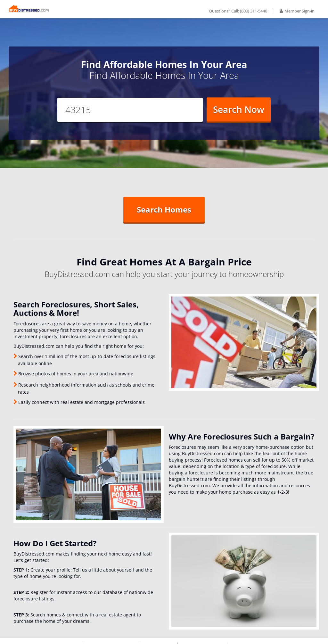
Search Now (239, 114)
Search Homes (164, 214)
